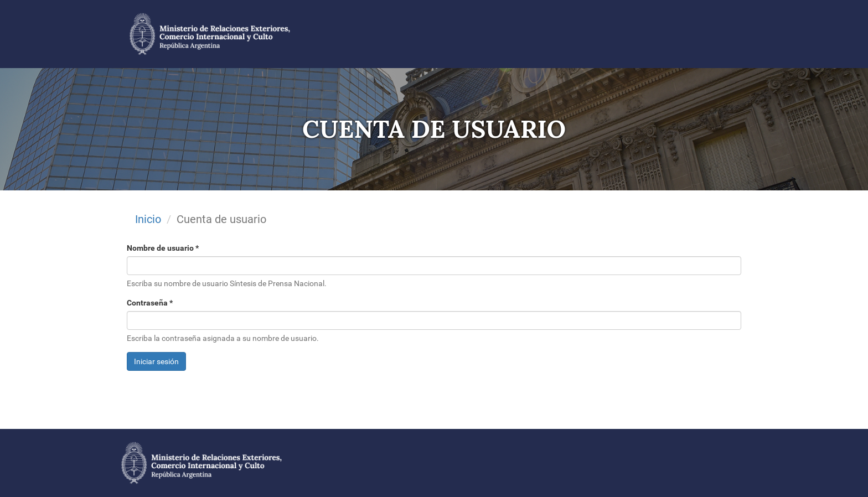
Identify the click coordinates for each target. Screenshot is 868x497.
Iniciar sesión (156, 361)
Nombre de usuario (163, 248)
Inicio (148, 219)
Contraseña (150, 303)
